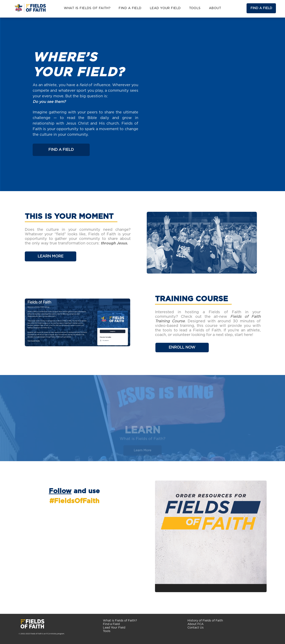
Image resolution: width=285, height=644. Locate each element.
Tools (107, 631)
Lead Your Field (114, 628)
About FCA (196, 624)
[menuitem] (87, 8)
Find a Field (111, 624)
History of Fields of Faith (205, 621)
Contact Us (196, 628)
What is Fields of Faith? (120, 621)
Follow (60, 491)
